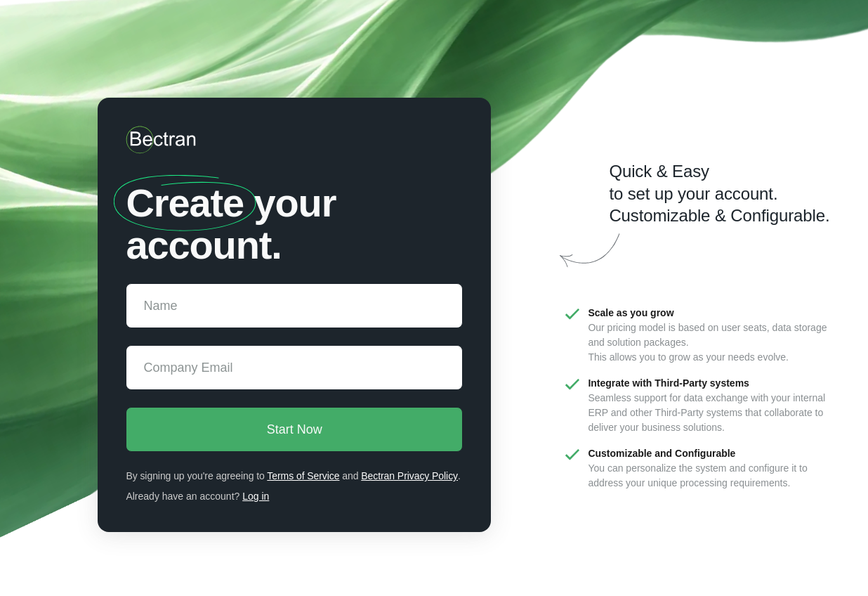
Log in (256, 496)
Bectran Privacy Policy (410, 476)
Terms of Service (304, 476)
